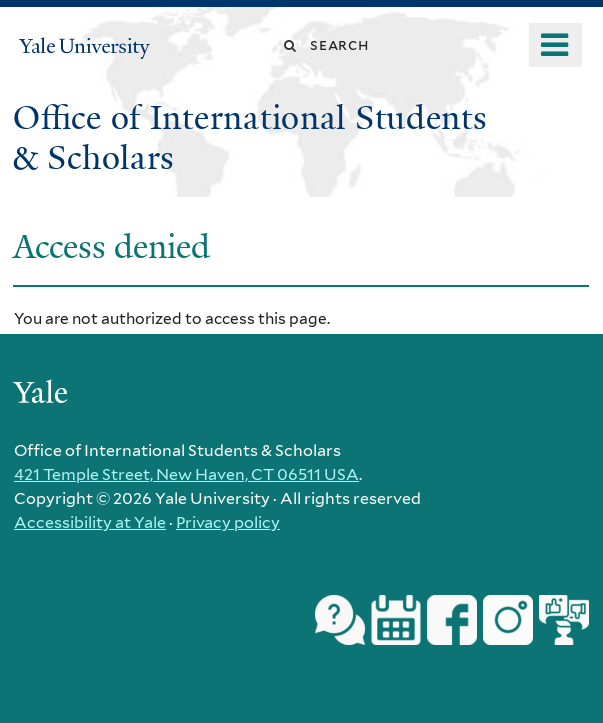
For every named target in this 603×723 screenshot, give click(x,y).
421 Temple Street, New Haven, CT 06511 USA (186, 474)
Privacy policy (228, 522)
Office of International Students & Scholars (250, 138)
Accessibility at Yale (90, 522)
